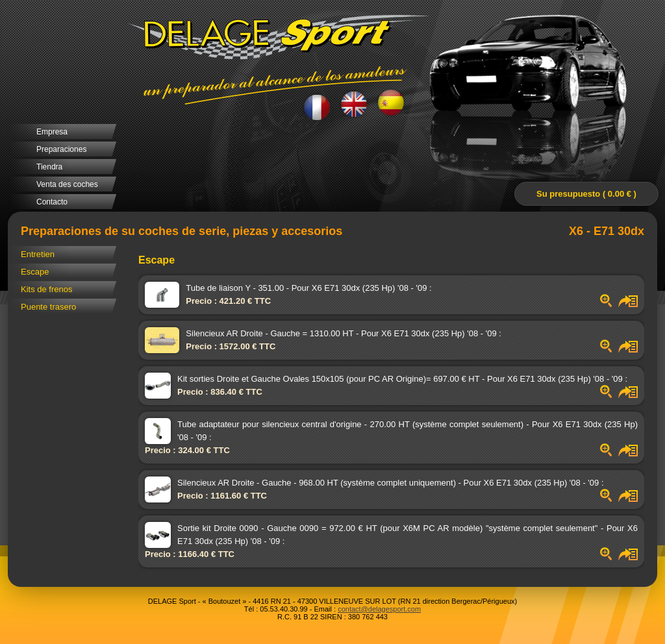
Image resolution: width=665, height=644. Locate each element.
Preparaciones (61, 149)
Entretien (38, 254)
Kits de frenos (47, 289)
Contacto (52, 202)
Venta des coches (67, 184)
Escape (35, 272)
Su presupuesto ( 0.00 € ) (586, 194)
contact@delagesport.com (379, 609)
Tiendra (49, 167)
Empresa (52, 132)
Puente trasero (48, 307)
